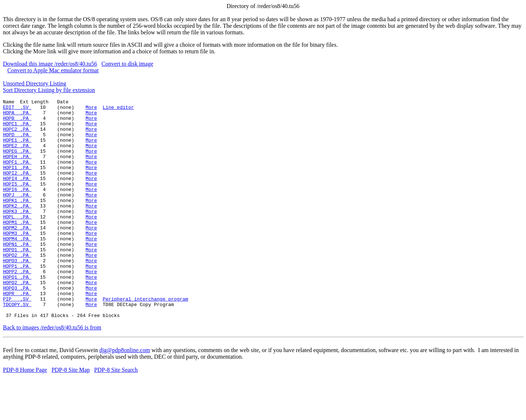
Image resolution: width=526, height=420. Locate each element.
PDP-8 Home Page (25, 414)
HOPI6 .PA (17, 208)
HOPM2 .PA (17, 254)
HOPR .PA (17, 333)
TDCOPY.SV (17, 346)
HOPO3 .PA (17, 293)
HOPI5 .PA (17, 201)
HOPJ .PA (17, 214)
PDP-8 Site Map (71, 414)
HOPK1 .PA (17, 221)
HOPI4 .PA (17, 195)
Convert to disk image (127, 64)
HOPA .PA (17, 116)
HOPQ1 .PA (17, 313)
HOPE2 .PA (17, 155)
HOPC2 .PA (17, 135)
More (91, 109)
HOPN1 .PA (17, 274)
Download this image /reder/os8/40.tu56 (50, 64)
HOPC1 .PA (17, 129)
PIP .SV (17, 339)
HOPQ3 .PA (17, 326)
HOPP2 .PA (17, 306)
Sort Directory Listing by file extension (49, 90)
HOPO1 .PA (17, 280)
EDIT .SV (17, 109)
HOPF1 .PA (17, 175)
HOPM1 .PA (17, 247)
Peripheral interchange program (145, 339)
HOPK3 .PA (17, 234)
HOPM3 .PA (17, 260)
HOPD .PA (17, 142)
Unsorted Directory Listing (35, 83)
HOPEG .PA (17, 162)
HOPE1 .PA (17, 149)
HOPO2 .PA (17, 287)
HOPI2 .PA (17, 188)
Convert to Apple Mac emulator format (53, 70)
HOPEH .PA (17, 168)
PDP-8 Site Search (116, 414)
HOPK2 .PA (17, 228)
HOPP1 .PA (17, 300)
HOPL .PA (17, 241)
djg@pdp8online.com (125, 394)
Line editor (118, 109)
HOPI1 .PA (17, 182)
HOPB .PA (17, 122)
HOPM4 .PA (17, 267)
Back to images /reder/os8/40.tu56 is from (52, 371)
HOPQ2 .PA (17, 320)
